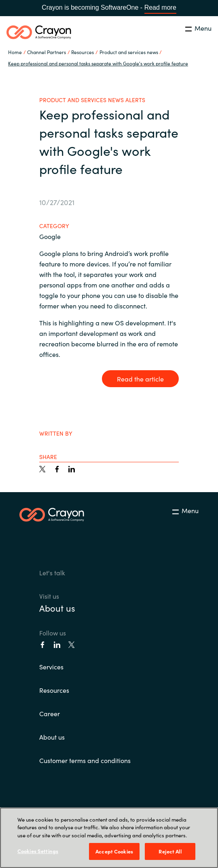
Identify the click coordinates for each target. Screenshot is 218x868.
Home (15, 52)
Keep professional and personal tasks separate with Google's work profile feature (98, 63)
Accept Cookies (114, 851)
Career (50, 713)
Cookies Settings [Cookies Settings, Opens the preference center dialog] (38, 851)
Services (51, 667)
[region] (109, 838)
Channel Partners (47, 52)
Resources (54, 690)
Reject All (170, 851)
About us (57, 608)
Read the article (140, 379)
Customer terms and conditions (85, 760)
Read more (160, 7)
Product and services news (129, 52)
